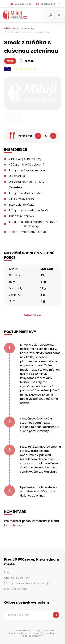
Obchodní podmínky (17, 578)
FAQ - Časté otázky (16, 589)
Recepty (28, 28)
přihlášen (16, 525)
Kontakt (9, 572)
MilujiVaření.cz (13, 28)
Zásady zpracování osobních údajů (27, 583)
